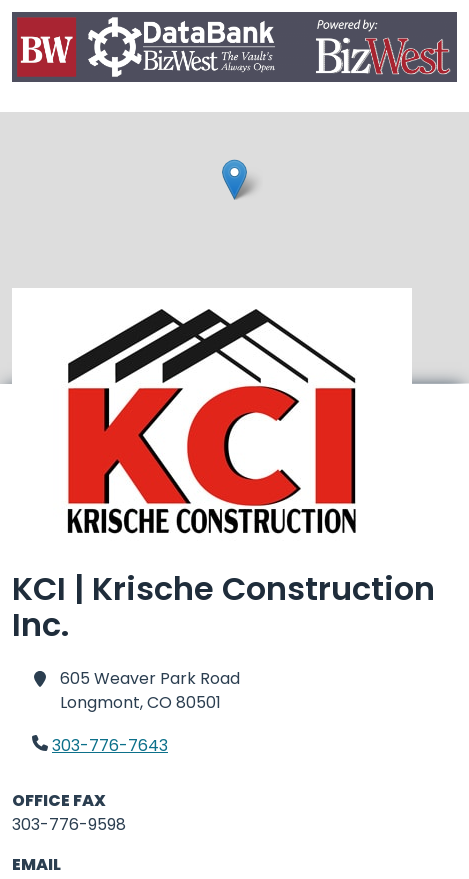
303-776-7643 (110, 745)
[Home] (234, 50)
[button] (234, 179)
